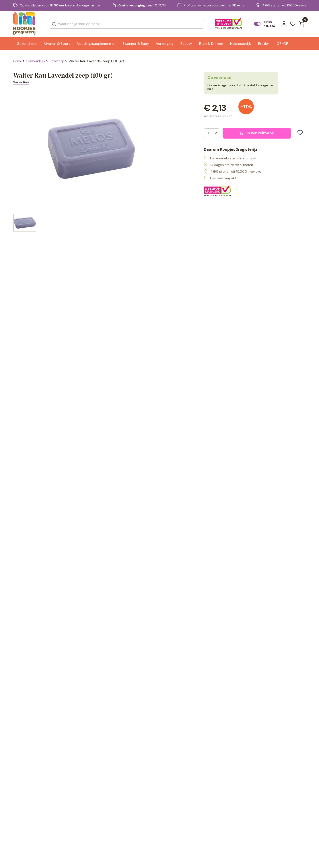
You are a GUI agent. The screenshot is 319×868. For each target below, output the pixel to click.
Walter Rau (21, 82)
